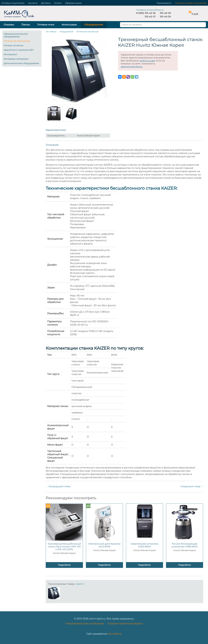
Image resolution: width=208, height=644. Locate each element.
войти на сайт (147, 61)
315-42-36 (150, 13)
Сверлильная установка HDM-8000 (144, 545)
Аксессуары (69, 25)
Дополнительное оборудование (21, 63)
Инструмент (10, 54)
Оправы (9, 25)
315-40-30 (165, 13)
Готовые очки (46, 25)
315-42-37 (150, 17)
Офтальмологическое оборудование (16, 35)
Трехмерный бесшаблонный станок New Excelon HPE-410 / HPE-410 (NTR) (64, 547)
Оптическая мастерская (17, 41)
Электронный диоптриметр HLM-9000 (104, 545)
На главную (51, 32)
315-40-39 (165, 17)
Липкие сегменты (14, 45)
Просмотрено (164, 3)
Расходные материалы (16, 59)
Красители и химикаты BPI (19, 50)
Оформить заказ (73, 3)
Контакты (33, 3)
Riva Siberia (115, 634)
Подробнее (64, 565)
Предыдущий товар (59, 486)
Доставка (46, 3)
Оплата (58, 3)
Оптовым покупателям (13, 3)
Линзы (26, 25)
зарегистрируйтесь (132, 67)
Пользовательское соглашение (85, 624)
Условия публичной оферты (125, 624)
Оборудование (94, 25)
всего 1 (80, 584)
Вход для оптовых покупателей (191, 3)
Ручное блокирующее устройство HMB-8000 (185, 545)
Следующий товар (190, 486)
